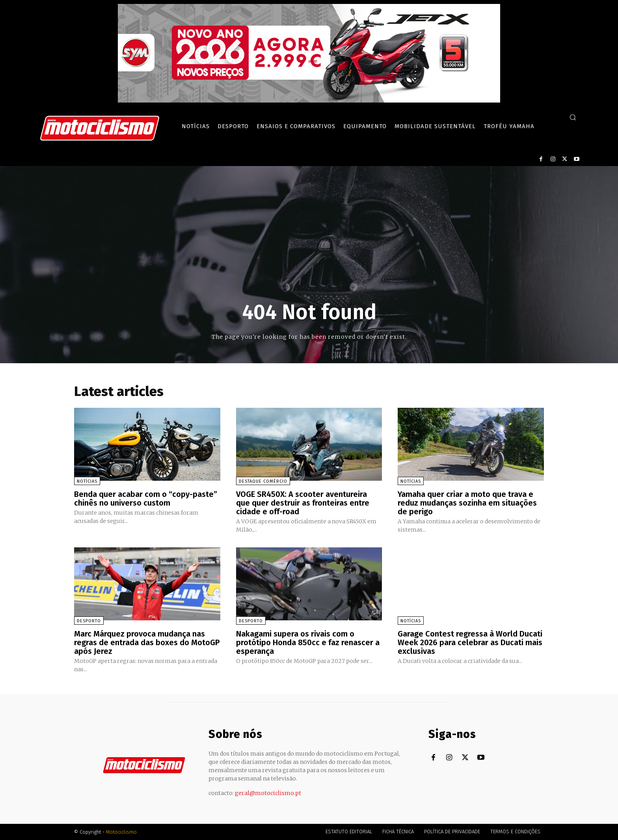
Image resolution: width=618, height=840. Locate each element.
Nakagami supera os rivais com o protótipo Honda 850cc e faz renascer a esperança (308, 642)
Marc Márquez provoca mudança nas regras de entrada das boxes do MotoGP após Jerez (147, 642)
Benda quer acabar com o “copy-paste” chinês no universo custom (146, 498)
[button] (573, 117)
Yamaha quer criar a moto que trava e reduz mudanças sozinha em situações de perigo (467, 503)
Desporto (89, 621)
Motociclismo (121, 832)
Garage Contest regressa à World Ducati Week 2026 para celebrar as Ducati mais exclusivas (470, 642)
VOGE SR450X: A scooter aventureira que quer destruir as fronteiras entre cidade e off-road (303, 503)
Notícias (87, 481)
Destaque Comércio (263, 481)
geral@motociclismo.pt (268, 793)
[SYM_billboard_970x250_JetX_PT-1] (309, 101)
